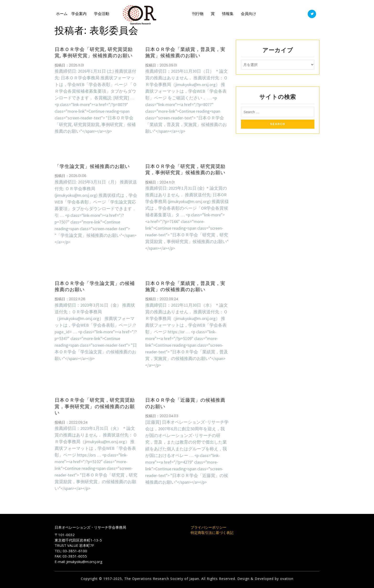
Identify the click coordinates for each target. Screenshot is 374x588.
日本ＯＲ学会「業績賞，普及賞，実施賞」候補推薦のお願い (185, 52)
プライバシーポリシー (208, 527)
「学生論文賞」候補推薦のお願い (92, 166)
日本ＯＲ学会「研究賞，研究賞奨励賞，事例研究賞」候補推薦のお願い (185, 169)
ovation (286, 579)
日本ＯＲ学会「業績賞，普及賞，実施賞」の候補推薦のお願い (185, 286)
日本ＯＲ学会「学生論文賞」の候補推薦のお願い (95, 286)
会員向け (249, 14)
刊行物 (198, 14)
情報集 (228, 14)
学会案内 (79, 14)
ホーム (62, 14)
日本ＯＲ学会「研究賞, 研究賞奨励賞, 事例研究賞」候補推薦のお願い (94, 52)
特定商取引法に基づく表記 (212, 532)
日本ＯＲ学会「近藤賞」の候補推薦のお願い (185, 403)
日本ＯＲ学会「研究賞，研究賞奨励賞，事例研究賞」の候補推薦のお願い (95, 406)
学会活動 (102, 14)
